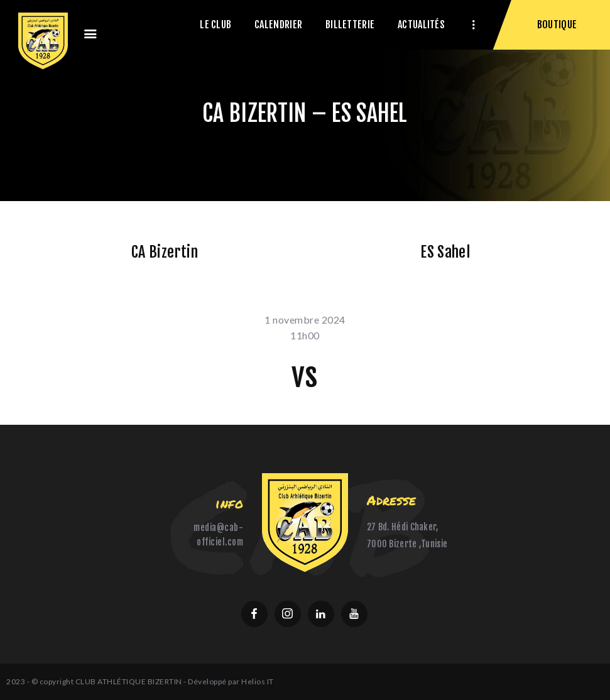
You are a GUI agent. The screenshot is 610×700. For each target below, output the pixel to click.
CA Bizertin (165, 252)
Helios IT (258, 681)
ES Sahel (445, 252)
